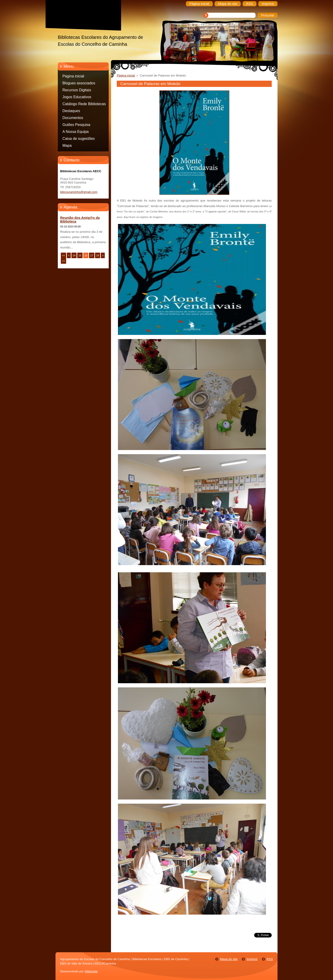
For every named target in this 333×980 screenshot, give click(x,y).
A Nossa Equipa (76, 132)
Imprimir (252, 959)
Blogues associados (79, 83)
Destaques (71, 111)
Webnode (91, 971)
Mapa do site (229, 959)
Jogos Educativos (77, 97)
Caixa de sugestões (79, 139)
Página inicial (73, 76)
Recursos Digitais (77, 90)
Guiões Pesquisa (76, 125)
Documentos (73, 118)
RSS (270, 959)
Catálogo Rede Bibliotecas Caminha (84, 105)
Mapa (67, 145)
